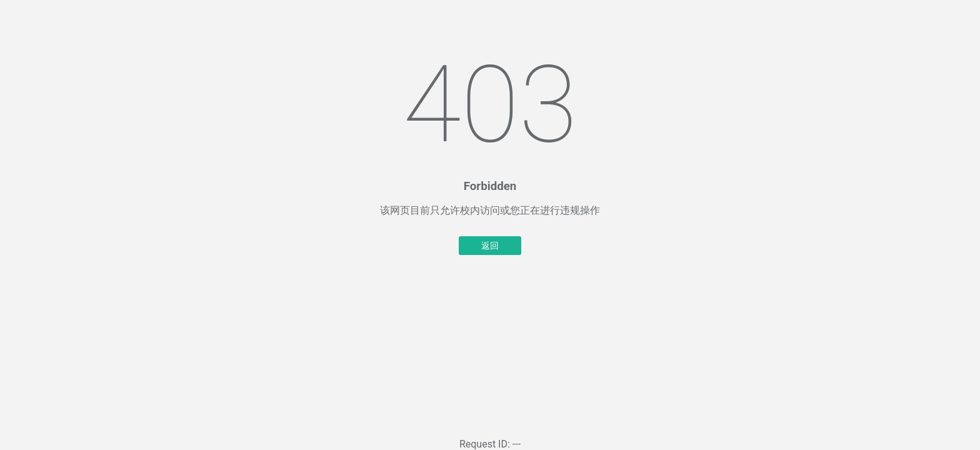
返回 (490, 246)
